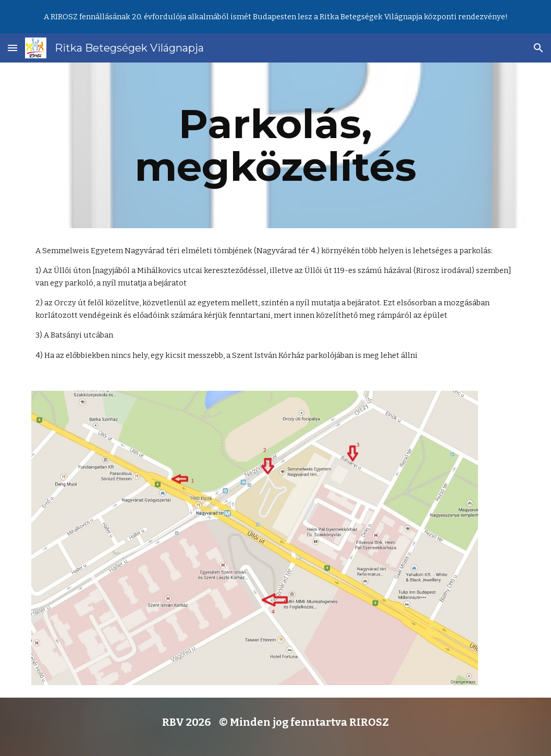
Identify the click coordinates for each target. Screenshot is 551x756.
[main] (275, 145)
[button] (13, 48)
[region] (275, 17)
